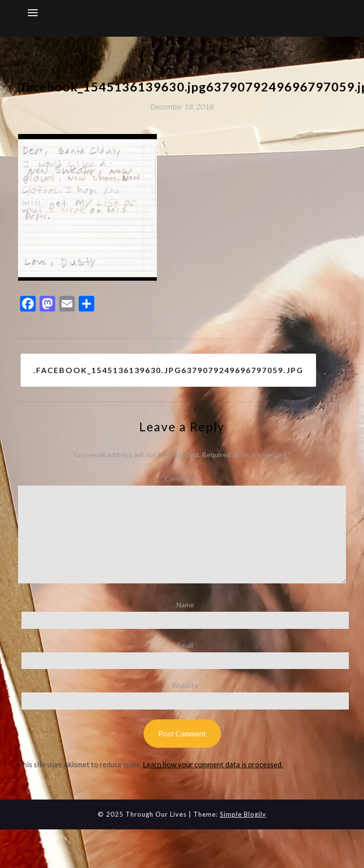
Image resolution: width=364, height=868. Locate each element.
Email (185, 645)
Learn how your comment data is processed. (213, 764)
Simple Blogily (243, 814)
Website (185, 685)
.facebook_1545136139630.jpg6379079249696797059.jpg (168, 370)
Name (185, 605)
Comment (182, 479)
